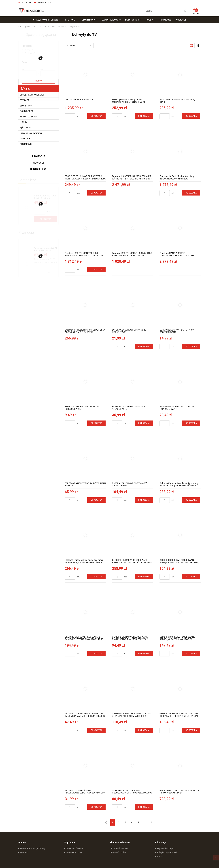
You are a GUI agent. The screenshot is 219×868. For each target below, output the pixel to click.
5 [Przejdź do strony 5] (138, 822)
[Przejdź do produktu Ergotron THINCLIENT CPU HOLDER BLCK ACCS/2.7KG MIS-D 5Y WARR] (85, 305)
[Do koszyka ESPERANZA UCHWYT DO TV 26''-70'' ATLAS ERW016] (144, 423)
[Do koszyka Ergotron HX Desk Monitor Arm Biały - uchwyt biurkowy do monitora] (191, 193)
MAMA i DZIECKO (28, 117)
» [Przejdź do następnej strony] (159, 822)
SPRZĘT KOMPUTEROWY (32, 95)
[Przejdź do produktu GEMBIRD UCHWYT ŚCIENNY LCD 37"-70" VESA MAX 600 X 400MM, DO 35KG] (133, 689)
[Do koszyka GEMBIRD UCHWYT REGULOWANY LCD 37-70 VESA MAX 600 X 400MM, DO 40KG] (96, 730)
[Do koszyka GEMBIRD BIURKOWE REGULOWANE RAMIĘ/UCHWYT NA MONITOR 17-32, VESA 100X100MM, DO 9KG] (144, 654)
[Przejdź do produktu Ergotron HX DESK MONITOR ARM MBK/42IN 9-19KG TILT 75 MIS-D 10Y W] (85, 228)
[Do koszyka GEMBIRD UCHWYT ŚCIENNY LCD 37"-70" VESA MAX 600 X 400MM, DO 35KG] (144, 730)
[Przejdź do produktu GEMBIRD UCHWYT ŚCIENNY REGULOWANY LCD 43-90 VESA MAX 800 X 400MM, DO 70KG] (133, 766)
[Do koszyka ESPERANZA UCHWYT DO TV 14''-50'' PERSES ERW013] (96, 423)
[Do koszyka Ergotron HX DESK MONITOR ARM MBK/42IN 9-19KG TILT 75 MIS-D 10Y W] (96, 270)
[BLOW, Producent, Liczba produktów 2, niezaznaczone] (27, 50)
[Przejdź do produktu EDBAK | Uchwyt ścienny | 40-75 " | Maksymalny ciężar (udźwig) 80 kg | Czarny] (133, 75)
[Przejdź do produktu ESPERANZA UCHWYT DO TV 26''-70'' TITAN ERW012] (85, 459)
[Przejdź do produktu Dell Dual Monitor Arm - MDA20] (85, 75)
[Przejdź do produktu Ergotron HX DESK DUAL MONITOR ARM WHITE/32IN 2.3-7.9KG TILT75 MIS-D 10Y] (133, 151)
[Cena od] (29, 73)
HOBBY (23, 122)
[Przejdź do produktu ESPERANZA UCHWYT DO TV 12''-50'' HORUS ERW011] (133, 305)
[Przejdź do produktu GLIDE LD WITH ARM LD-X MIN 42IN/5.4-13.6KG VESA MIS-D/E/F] (180, 766)
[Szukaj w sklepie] (163, 11)
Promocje (26, 144)
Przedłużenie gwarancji (31, 133)
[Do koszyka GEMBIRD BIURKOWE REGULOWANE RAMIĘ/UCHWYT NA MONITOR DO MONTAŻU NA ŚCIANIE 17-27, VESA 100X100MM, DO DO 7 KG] (191, 654)
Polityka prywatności (167, 852)
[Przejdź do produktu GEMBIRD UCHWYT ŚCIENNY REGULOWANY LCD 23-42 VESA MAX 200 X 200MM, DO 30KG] (85, 766)
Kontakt (24, 852)
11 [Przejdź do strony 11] (152, 822)
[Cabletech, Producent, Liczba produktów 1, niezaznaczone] (29, 53)
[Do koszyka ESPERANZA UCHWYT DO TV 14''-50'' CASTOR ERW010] (191, 346)
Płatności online (119, 852)
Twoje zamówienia (74, 848)
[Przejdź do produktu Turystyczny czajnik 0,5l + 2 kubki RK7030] (46, 249)
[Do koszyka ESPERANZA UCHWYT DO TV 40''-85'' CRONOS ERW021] (144, 500)
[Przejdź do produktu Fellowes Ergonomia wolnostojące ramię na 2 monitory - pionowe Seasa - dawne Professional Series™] (180, 459)
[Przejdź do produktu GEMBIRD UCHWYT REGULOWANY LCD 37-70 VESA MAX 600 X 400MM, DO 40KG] (85, 689)
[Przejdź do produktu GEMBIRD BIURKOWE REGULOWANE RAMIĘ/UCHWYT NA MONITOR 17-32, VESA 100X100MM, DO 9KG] (133, 612)
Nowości (25, 138)
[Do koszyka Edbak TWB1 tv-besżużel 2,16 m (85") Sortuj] (191, 116)
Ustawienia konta (74, 852)
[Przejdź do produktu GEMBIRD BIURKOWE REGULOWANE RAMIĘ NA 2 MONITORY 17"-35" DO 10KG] (133, 535)
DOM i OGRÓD (27, 111)
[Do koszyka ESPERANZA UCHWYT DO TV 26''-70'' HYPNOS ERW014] (191, 423)
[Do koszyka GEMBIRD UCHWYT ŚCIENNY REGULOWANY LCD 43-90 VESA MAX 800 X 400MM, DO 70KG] (144, 807)
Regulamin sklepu (165, 848)
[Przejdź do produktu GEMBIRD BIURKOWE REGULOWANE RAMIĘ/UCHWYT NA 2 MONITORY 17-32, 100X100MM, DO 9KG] (180, 535)
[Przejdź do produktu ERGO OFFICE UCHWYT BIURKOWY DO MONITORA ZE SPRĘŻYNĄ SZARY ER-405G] (85, 151)
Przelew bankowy (120, 848)
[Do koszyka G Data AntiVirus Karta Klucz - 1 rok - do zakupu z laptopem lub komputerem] (46, 219)
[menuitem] (47, 20)
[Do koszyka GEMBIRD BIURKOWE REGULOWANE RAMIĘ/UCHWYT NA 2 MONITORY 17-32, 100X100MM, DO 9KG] (191, 577)
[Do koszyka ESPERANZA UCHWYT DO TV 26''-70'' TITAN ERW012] (96, 500)
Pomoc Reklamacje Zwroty (33, 848)
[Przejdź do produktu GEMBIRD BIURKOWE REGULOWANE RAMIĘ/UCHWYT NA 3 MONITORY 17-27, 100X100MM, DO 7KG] (85, 612)
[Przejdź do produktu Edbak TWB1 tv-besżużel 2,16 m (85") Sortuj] (180, 75)
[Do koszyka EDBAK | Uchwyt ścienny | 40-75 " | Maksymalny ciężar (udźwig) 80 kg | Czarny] (144, 116)
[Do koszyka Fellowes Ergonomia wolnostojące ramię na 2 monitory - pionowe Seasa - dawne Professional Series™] (191, 500)
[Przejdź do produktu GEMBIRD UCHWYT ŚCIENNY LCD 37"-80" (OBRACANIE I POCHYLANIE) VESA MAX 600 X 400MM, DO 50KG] (180, 689)
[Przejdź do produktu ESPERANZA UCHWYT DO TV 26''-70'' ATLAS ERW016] (133, 382)
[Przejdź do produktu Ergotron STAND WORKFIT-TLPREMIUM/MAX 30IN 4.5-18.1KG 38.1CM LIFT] (180, 228)
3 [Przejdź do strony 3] (125, 822)
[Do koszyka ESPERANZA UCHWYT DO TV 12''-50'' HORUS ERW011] (144, 346)
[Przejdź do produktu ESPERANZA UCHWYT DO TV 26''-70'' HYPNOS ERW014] (180, 382)
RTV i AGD (25, 100)
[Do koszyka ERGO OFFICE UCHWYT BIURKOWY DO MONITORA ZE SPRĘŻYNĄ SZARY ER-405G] (96, 193)
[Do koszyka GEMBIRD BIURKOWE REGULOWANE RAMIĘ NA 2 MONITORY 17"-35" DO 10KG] (144, 577)
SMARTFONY (26, 106)
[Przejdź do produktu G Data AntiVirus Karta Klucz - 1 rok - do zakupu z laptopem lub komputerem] (46, 197)
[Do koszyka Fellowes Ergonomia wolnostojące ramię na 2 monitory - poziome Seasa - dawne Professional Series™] (96, 577)
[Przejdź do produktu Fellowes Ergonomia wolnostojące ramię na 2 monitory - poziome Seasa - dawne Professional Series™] (85, 535)
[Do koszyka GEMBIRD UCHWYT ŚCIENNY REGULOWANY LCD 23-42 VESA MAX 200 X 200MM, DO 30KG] (96, 807)
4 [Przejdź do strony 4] (132, 822)
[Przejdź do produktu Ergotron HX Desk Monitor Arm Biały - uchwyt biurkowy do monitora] (180, 151)
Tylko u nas (25, 127)
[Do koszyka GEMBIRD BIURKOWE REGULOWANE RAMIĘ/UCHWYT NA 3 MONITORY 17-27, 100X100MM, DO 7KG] (96, 654)
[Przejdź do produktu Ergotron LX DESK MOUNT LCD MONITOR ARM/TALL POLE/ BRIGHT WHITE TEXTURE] (133, 228)
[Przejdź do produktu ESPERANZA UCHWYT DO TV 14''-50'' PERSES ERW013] (85, 382)
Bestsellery (38, 169)
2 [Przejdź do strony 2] (119, 822)
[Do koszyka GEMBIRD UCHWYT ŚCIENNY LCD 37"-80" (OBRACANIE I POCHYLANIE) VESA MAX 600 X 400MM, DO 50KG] (191, 730)
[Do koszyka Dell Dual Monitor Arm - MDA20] (96, 116)
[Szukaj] (185, 11)
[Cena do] (48, 73)
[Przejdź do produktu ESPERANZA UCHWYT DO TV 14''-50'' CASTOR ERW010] (180, 305)
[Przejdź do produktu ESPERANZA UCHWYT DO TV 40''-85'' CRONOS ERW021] (133, 459)
